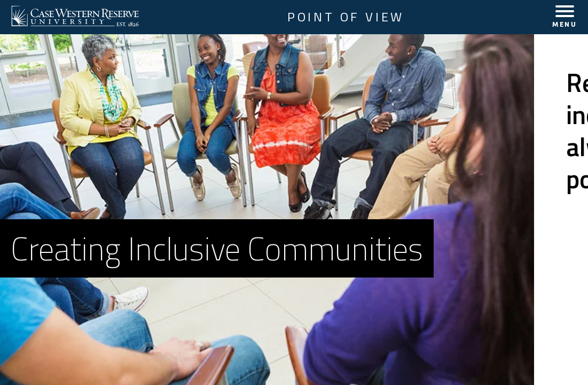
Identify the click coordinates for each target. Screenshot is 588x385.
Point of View (346, 17)
